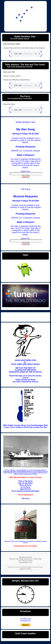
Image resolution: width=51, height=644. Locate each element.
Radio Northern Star (25, 317)
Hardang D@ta (29, 570)
